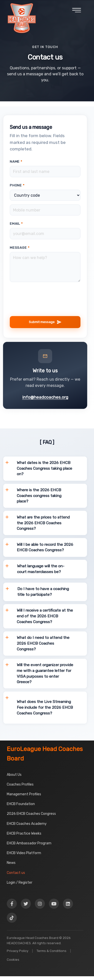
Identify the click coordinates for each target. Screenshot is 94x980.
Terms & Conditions (52, 951)
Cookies (13, 960)
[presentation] (48, 310)
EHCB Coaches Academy (27, 824)
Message (20, 248)
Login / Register (20, 883)
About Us (14, 775)
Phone (17, 185)
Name (16, 161)
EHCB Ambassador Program (29, 843)
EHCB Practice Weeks (24, 833)
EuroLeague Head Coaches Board (45, 754)
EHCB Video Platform (24, 853)
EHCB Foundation (21, 804)
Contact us (16, 873)
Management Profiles (24, 794)
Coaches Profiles (20, 784)
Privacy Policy (18, 951)
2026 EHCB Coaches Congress (31, 814)
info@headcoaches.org (45, 397)
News (11, 863)
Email (16, 223)
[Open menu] (76, 12)
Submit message (45, 322)
